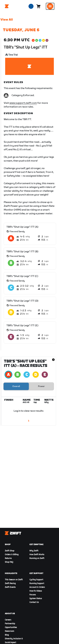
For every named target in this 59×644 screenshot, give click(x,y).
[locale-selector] (31, 6)
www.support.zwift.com (23, 103)
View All (7, 20)
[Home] (7, 6)
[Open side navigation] (50, 6)
